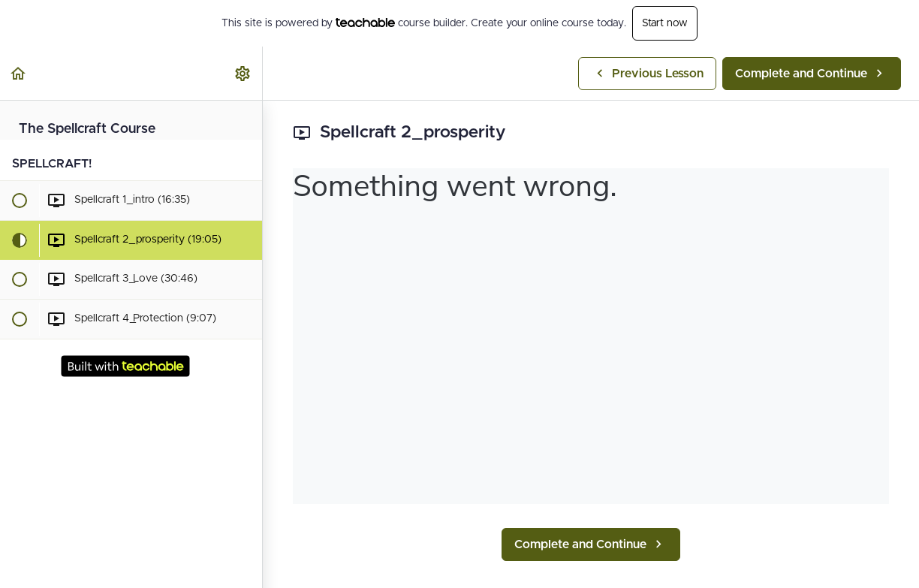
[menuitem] (243, 73)
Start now (665, 23)
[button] (19, 73)
